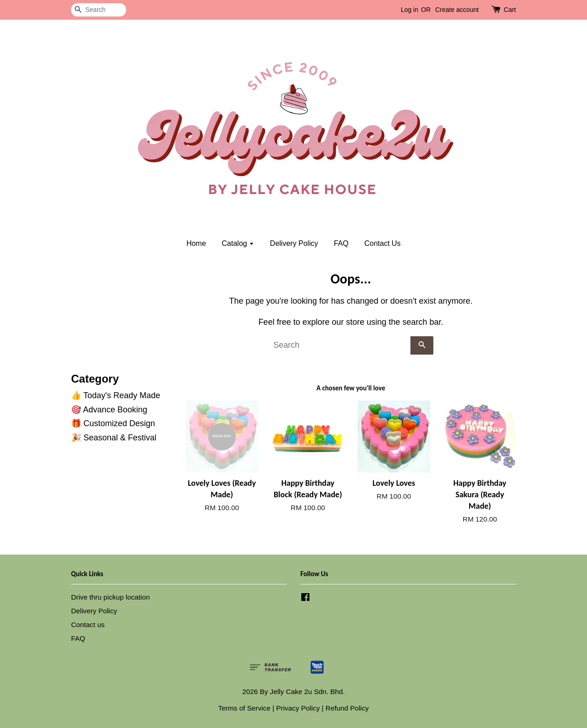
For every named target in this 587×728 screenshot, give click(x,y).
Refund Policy (347, 708)
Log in (410, 10)
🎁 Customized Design (113, 423)
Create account (457, 10)
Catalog (238, 243)
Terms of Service (244, 708)
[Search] (99, 10)
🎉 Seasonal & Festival (114, 438)
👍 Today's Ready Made (116, 395)
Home (196, 243)
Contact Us (382, 243)
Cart (510, 10)
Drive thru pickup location (111, 597)
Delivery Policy (294, 243)
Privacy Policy (298, 708)
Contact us (88, 625)
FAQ (341, 243)
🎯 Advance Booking (109, 410)
